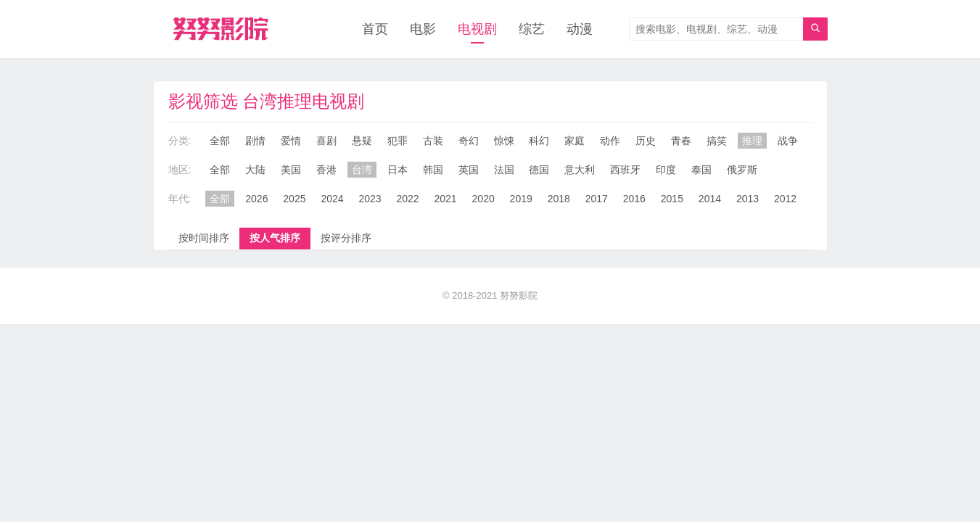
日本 (398, 170)
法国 (504, 170)
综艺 (532, 29)
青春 (681, 141)
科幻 (539, 141)
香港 (326, 170)
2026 (256, 199)
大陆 (255, 170)
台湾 (362, 170)
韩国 (433, 170)
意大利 (580, 170)
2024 (332, 199)
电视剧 (477, 29)
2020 (483, 199)
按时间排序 (204, 238)
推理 (752, 141)
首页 (375, 29)
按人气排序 (275, 238)
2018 (559, 199)
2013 (748, 199)
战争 (788, 141)
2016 (634, 199)
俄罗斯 (742, 170)
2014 (710, 199)
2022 (407, 199)
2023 (370, 199)
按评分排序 (346, 238)
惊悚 (504, 141)
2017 (597, 199)
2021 (446, 199)
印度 (666, 170)
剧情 (255, 141)
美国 (291, 170)
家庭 (575, 141)
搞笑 (717, 141)
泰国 (701, 170)
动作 (610, 141)
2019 (521, 199)
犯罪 (398, 141)
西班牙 (625, 170)
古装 (433, 141)
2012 (785, 199)
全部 (220, 141)
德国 (539, 170)
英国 (469, 170)
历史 (646, 141)
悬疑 (362, 141)
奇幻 (469, 141)
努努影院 (519, 295)
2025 (294, 199)
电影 (423, 29)
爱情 (291, 141)
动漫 (580, 29)
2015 (672, 199)
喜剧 (326, 141)
